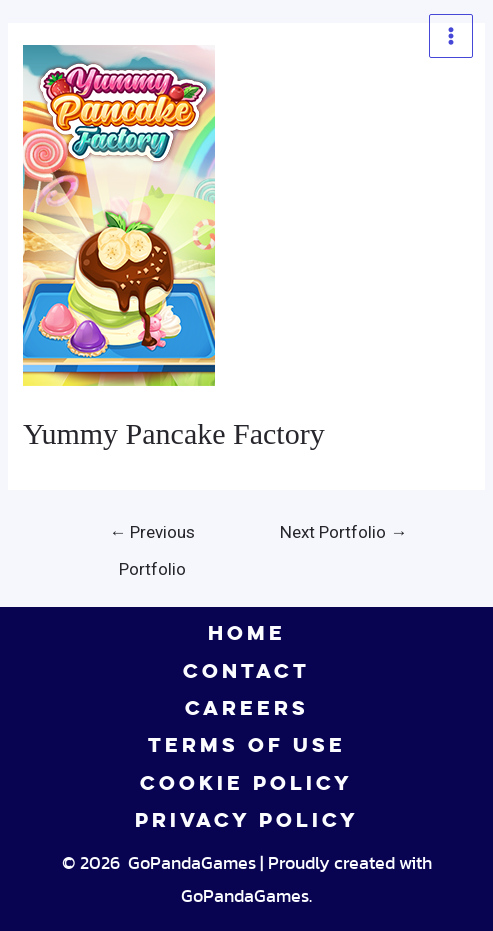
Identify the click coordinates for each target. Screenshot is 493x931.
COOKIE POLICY (246, 783)
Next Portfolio (343, 532)
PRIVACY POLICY (247, 820)
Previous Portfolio (152, 538)
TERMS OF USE (247, 745)
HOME (247, 633)
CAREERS (247, 708)
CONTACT (246, 671)
